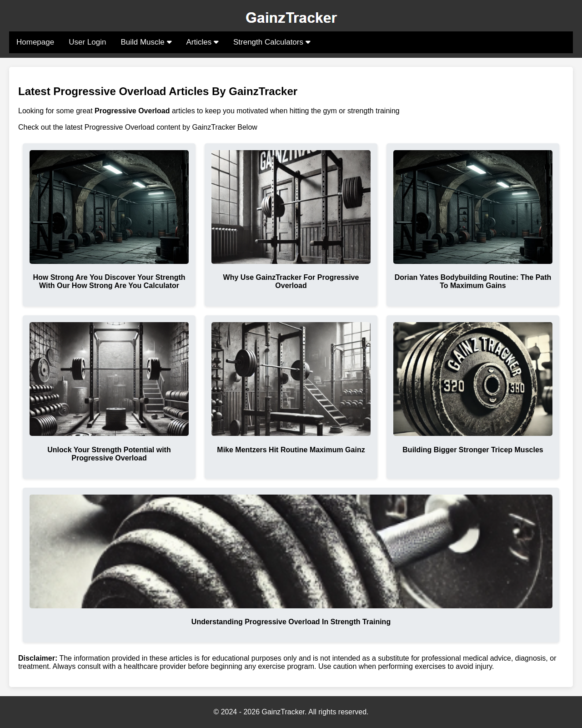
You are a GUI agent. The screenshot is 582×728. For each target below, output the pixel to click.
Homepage (35, 42)
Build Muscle (146, 42)
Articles (203, 42)
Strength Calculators (272, 42)
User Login (87, 42)
